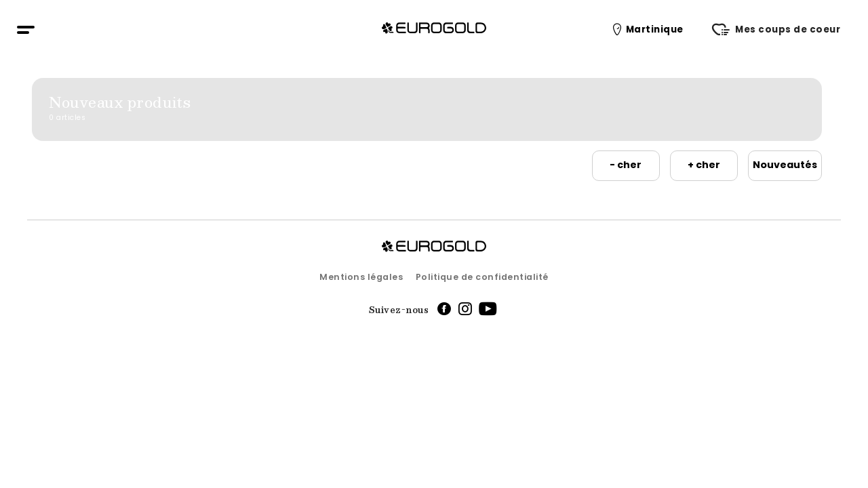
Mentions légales (361, 277)
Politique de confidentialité (482, 277)
